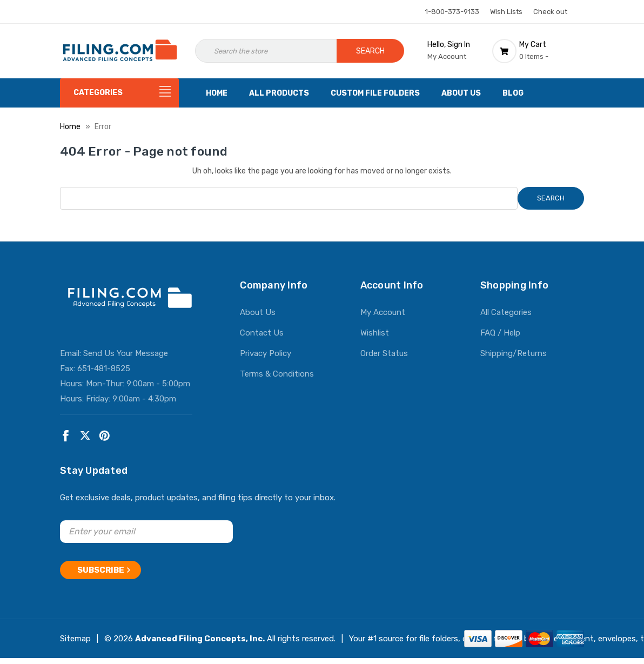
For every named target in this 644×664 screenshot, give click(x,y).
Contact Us (262, 333)
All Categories (506, 312)
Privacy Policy (266, 353)
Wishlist (375, 333)
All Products (279, 93)
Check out (550, 12)
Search (370, 51)
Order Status (384, 353)
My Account (383, 312)
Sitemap (75, 635)
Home (217, 93)
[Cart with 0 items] (538, 51)
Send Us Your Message (126, 353)
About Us (461, 93)
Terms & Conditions (277, 374)
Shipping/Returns (514, 353)
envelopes (617, 635)
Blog (513, 93)
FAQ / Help (500, 333)
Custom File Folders (375, 93)
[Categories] (119, 93)
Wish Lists (506, 12)
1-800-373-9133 (452, 12)
